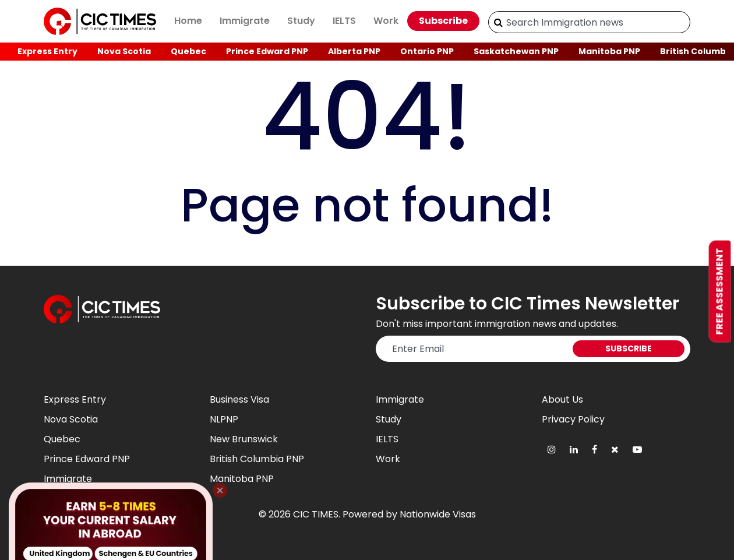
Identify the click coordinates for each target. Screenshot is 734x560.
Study (301, 21)
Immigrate (245, 21)
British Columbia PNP (257, 459)
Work (386, 21)
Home (188, 21)
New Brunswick (244, 439)
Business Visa (239, 399)
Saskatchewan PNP (516, 51)
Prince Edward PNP (267, 51)
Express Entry (47, 51)
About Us (562, 399)
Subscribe (443, 21)
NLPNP (224, 419)
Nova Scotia (124, 51)
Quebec (188, 51)
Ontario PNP (427, 51)
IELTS (344, 21)
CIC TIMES (316, 514)
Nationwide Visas (438, 514)
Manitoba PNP (609, 51)
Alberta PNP (354, 51)
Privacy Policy (573, 419)
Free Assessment (720, 291)
